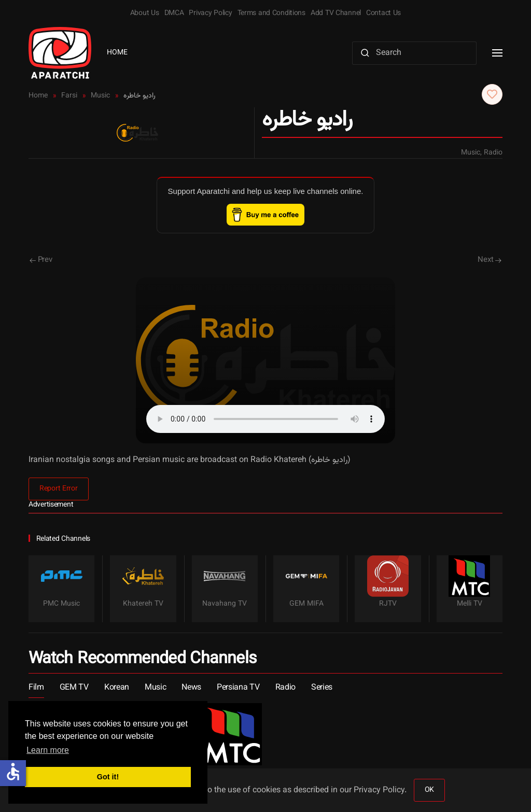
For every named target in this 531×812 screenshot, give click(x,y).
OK (429, 790)
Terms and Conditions (271, 13)
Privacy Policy (210, 13)
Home (117, 53)
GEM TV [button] (74, 688)
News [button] (191, 688)
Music (471, 153)
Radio (493, 153)
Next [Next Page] (490, 260)
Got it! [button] (108, 777)
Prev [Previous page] (41, 260)
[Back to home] (60, 53)
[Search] (414, 53)
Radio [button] (285, 688)
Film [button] (36, 688)
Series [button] (322, 688)
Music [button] (155, 688)
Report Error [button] (59, 489)
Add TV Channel (336, 13)
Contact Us (383, 13)
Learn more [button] (48, 750)
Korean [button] (117, 688)
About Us (145, 13)
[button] (497, 53)
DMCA (174, 13)
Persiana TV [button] (238, 688)
